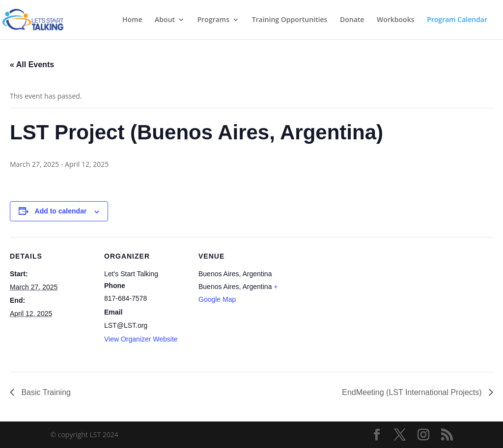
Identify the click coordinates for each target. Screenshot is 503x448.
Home (132, 20)
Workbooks (395, 20)
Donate (352, 20)
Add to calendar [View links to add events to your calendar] (61, 211)
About (165, 20)
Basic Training (45, 392)
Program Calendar (457, 20)
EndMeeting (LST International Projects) (413, 392)
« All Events (32, 65)
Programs (213, 20)
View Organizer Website (141, 339)
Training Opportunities (290, 20)
